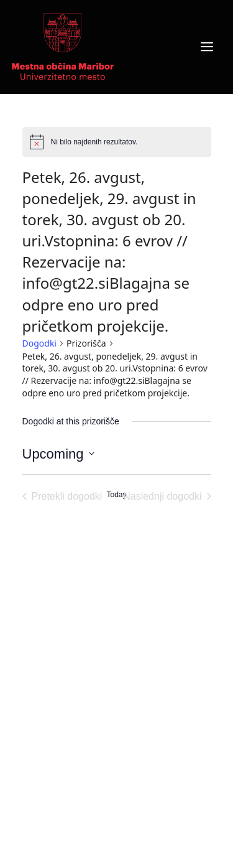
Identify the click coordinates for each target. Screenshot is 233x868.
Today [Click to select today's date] (116, 495)
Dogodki (39, 343)
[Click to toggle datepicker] (58, 454)
